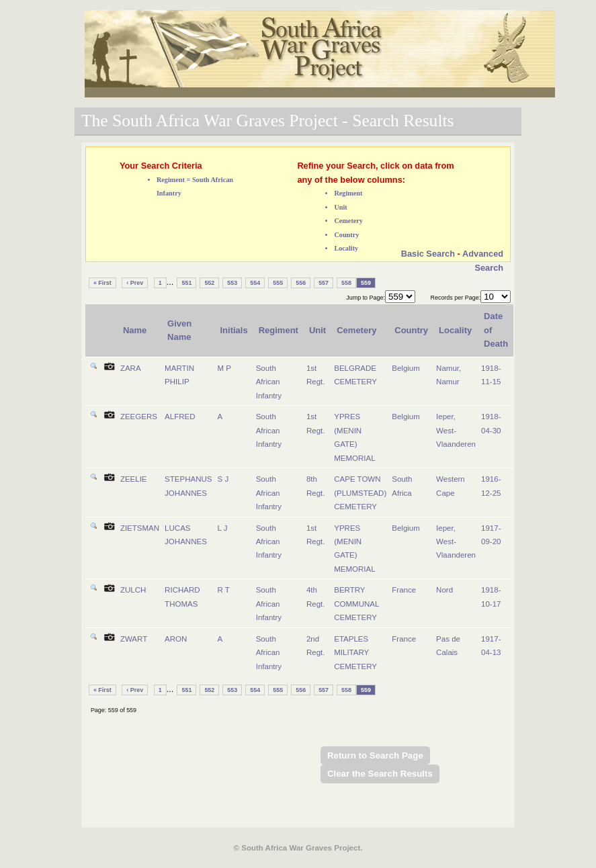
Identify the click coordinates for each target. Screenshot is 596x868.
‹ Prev (135, 283)
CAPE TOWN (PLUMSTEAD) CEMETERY (360, 493)
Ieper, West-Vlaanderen (456, 430)
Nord (444, 590)
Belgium (406, 368)
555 (278, 283)
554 (255, 283)
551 (186, 283)
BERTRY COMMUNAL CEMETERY (356, 604)
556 (301, 283)
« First (102, 283)
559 (366, 283)
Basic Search (428, 254)
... (170, 282)
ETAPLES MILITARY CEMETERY (355, 653)
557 (324, 283)
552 (209, 283)
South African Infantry (269, 382)
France (404, 590)
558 (346, 283)
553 (232, 283)
